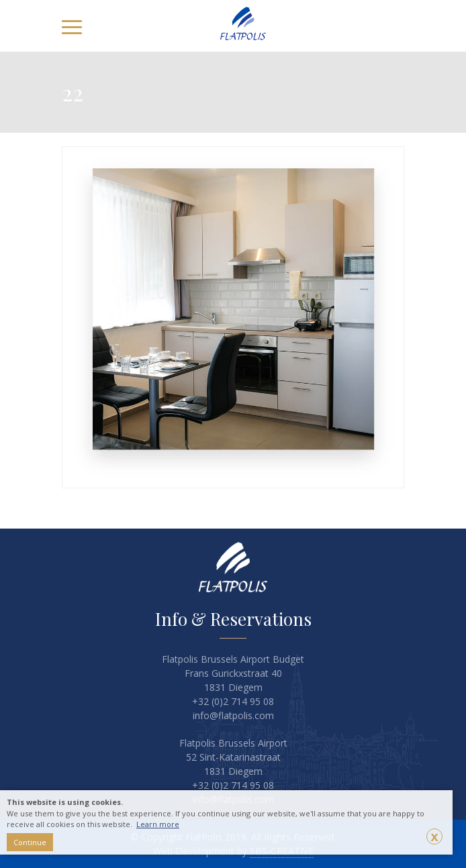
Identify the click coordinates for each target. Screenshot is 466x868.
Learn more (158, 824)
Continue (30, 842)
